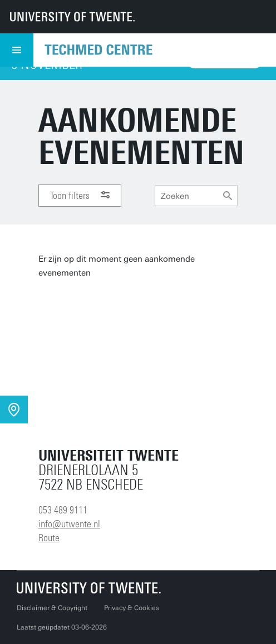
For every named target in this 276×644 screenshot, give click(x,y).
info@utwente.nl (69, 524)
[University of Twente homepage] (72, 17)
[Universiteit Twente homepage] (89, 588)
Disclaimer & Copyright (52, 608)
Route (49, 538)
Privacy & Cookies (132, 608)
